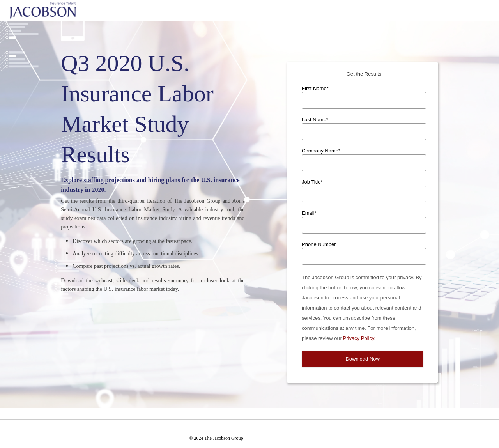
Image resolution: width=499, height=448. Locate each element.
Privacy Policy (359, 338)
